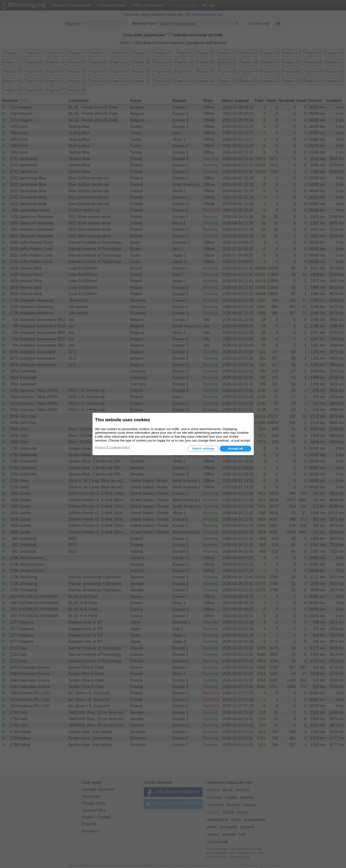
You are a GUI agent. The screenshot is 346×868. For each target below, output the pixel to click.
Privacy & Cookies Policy (113, 447)
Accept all (235, 449)
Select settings (203, 449)
